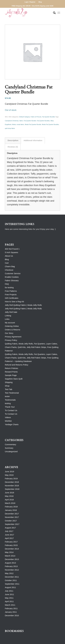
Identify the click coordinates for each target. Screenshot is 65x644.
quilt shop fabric (10, 128)
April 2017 (9, 538)
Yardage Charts (12, 424)
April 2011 (9, 601)
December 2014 (12, 549)
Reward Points (11, 372)
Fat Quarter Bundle (30, 121)
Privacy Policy (11, 340)
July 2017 (9, 531)
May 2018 (9, 496)
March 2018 (10, 503)
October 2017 (11, 521)
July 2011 (9, 591)
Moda (14, 124)
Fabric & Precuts (36, 117)
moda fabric (20, 124)
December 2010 (12, 615)
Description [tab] (13, 140)
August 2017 (10, 528)
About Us (9, 256)
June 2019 (9, 471)
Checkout (9, 270)
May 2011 (9, 598)
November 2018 (12, 486)
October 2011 (11, 580)
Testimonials (10, 400)
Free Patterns (11, 291)
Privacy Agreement (13, 337)
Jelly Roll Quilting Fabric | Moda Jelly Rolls (23, 305)
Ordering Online (12, 326)
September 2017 (12, 524)
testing (8, 403)
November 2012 (12, 570)
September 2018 (12, 489)
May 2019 (9, 475)
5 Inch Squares (11, 252)
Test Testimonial (12, 393)
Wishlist (8, 421)
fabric (21, 121)
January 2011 (11, 612)
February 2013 (11, 566)
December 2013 (12, 559)
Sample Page (11, 375)
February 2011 (11, 608)
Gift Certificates (12, 298)
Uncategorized (11, 451)
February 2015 (11, 545)
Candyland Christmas (12, 121)
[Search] (53, 13)
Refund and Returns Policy (16, 365)
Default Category (25, 117)
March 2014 (10, 556)
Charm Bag (10, 266)
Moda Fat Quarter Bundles (50, 124)
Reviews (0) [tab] (13, 147)
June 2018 (9, 493)
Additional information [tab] (33, 140)
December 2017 (12, 514)
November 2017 (12, 517)
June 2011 (9, 594)
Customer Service (13, 273)
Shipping (9, 382)
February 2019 (11, 479)
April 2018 (9, 500)
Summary (9, 448)
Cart (7, 263)
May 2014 (9, 552)
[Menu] (59, 13)
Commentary (10, 444)
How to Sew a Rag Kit (14, 302)
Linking (8, 316)
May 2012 (9, 573)
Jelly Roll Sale (11, 312)
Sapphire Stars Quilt (14, 379)
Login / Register (30, 2)
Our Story (9, 333)
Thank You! (10, 407)
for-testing (9, 287)
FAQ (7, 284)
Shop (7, 386)
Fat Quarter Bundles (49, 117)
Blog (40, 2)
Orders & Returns (12, 330)
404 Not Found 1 (12, 249)
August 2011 (10, 587)
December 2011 (12, 577)
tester (7, 396)
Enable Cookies (12, 277)
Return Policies (11, 368)
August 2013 (10, 563)
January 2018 (11, 510)
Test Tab (9, 389)
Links (7, 319)
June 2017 (9, 535)
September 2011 (12, 584)
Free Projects (11, 294)
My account (10, 323)
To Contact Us (11, 410)
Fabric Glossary (12, 280)
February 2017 (11, 542)
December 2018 (12, 482)
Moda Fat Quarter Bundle (33, 124)
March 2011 (10, 605)
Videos (8, 417)
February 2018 (11, 507)
